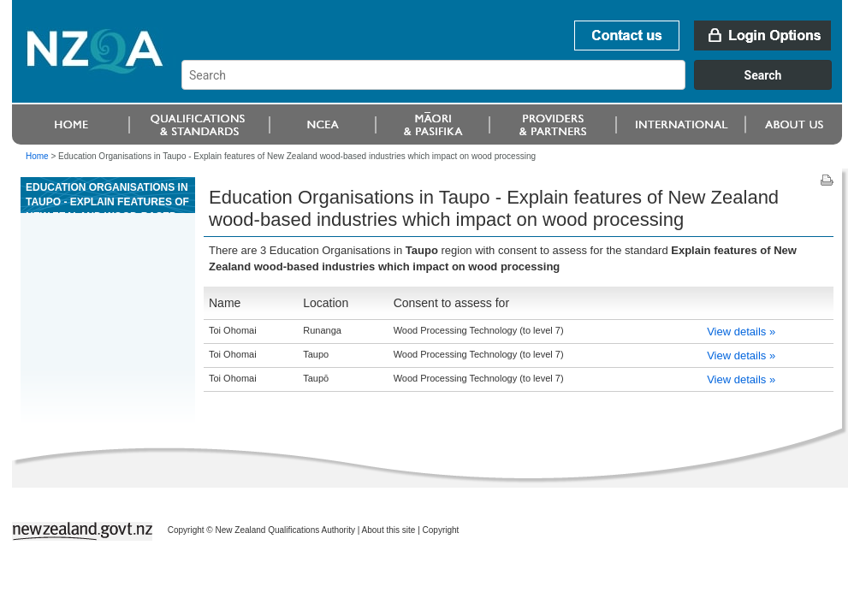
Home (37, 156)
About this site (389, 530)
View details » (741, 332)
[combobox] (515, 86)
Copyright (441, 530)
